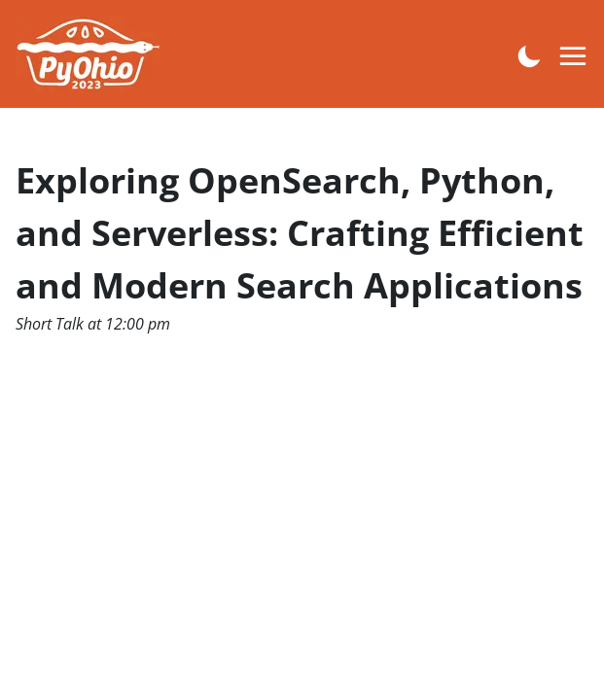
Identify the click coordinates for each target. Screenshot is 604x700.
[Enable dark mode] (529, 54)
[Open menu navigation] (574, 57)
